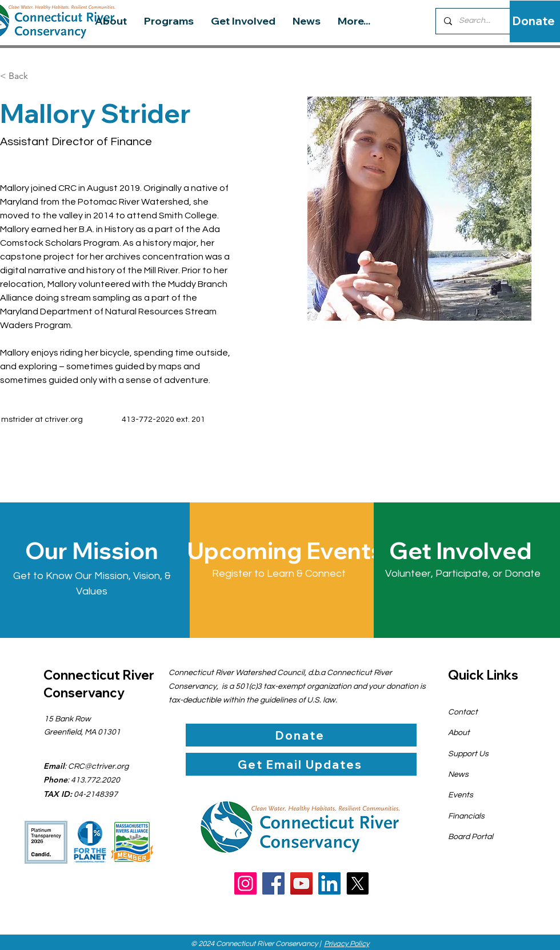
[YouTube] (301, 883)
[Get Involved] (463, 550)
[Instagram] (245, 883)
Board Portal (471, 837)
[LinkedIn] (329, 883)
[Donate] (533, 21)
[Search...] (483, 21)
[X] (357, 883)
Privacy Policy (347, 944)
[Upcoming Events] (285, 550)
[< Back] (23, 76)
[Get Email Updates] (301, 764)
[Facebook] (273, 883)
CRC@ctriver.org (98, 767)
